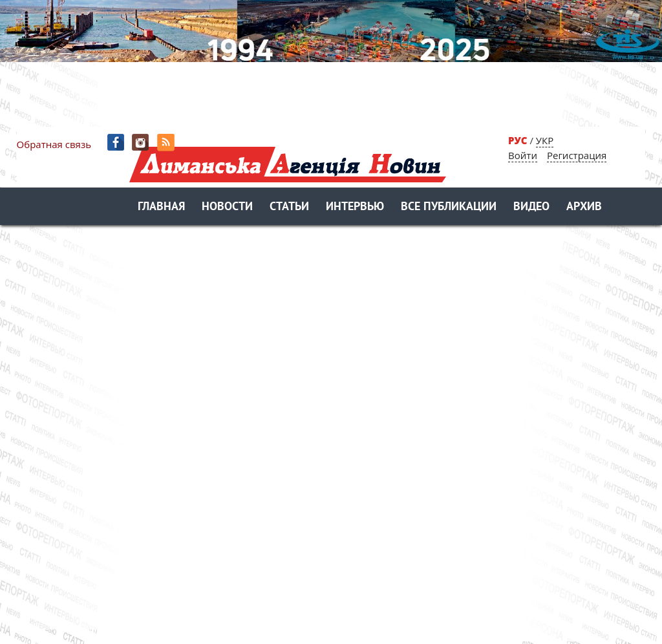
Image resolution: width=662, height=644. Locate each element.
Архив (584, 207)
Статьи (289, 207)
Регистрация (577, 155)
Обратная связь (54, 144)
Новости (227, 207)
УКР (545, 140)
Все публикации (449, 207)
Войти (523, 155)
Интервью (355, 207)
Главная (161, 207)
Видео (531, 207)
